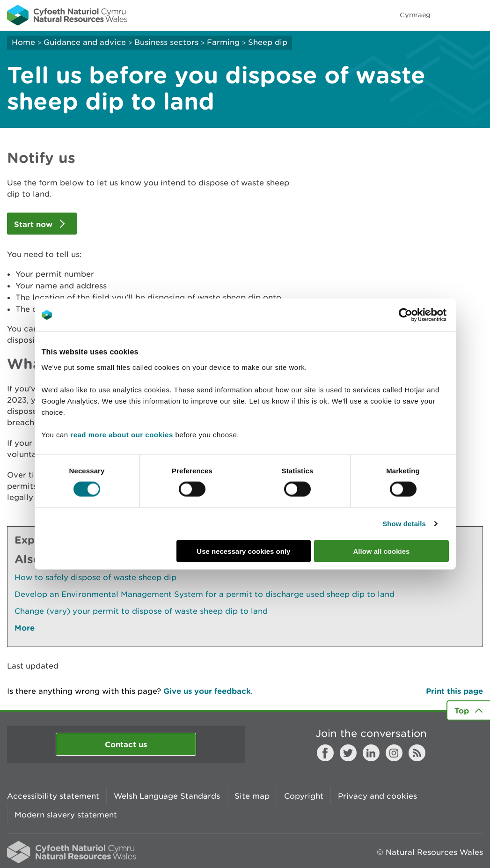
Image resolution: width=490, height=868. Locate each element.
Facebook (325, 753)
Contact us (126, 744)
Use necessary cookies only (243, 551)
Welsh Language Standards (167, 796)
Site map (252, 796)
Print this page (454, 691)
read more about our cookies (121, 434)
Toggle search (451, 15)
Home (23, 42)
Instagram (394, 753)
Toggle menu (477, 15)
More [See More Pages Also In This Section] (25, 628)
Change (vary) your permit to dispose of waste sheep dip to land (141, 611)
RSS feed (417, 753)
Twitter (348, 753)
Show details (404, 524)
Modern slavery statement (66, 815)
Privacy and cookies (377, 796)
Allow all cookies (382, 551)
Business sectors (166, 42)
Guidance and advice (85, 42)
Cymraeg (415, 15)
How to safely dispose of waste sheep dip (95, 577)
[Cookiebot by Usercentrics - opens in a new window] (422, 315)
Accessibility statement (53, 796)
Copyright (304, 796)
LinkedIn (371, 753)
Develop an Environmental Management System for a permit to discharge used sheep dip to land (205, 594)
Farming (223, 42)
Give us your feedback (207, 691)
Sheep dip (268, 42)
